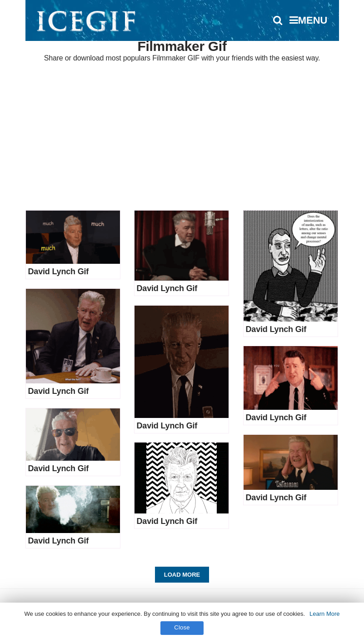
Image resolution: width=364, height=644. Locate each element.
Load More (182, 575)
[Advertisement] (182, 137)
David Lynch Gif (59, 272)
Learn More (324, 614)
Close (182, 627)
